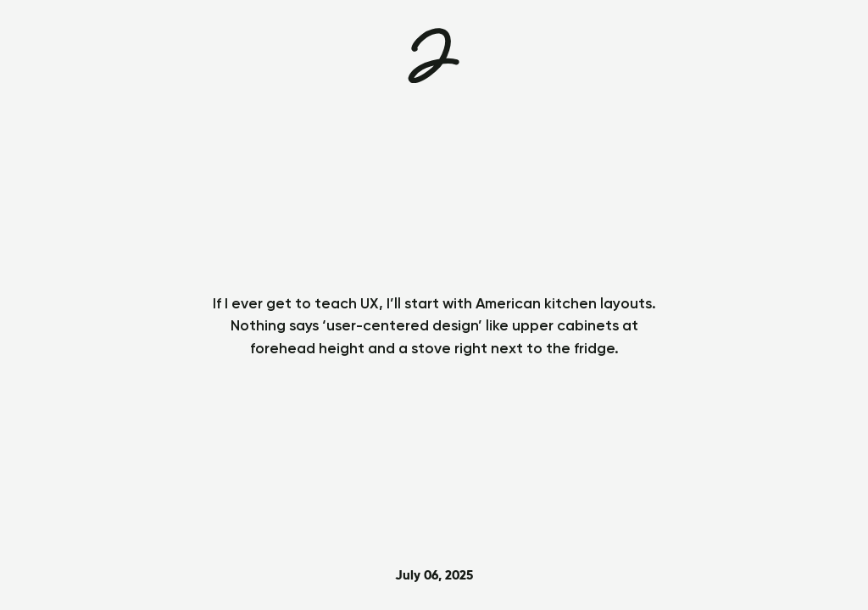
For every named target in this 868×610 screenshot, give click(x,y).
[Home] (434, 55)
